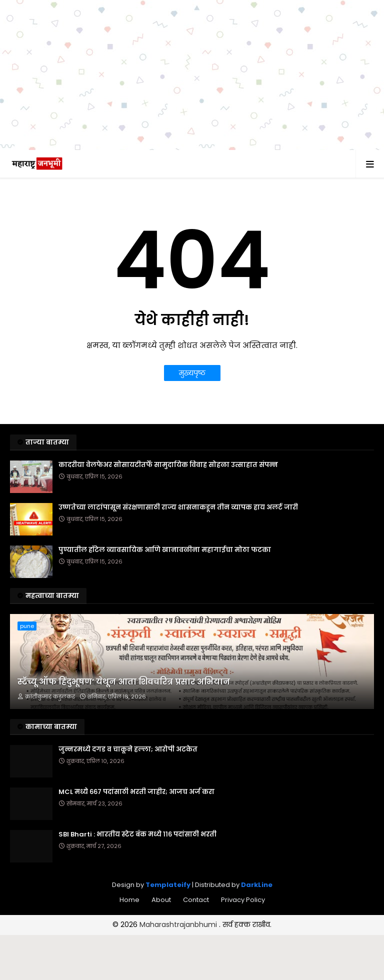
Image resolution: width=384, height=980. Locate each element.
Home (129, 900)
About (161, 900)
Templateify (168, 885)
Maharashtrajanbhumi (179, 924)
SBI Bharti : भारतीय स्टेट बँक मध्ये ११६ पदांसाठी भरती (137, 834)
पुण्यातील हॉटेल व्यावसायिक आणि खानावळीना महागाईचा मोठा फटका (165, 550)
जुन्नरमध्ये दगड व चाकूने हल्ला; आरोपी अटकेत (128, 749)
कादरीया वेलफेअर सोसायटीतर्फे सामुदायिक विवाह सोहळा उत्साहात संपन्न (168, 465)
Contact (196, 900)
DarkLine (257, 885)
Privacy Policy (243, 900)
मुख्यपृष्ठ (192, 373)
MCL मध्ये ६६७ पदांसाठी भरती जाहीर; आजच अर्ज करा (136, 792)
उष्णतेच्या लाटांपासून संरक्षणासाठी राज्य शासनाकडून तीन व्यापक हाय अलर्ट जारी (178, 507)
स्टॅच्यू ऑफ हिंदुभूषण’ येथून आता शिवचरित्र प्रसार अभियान (124, 682)
